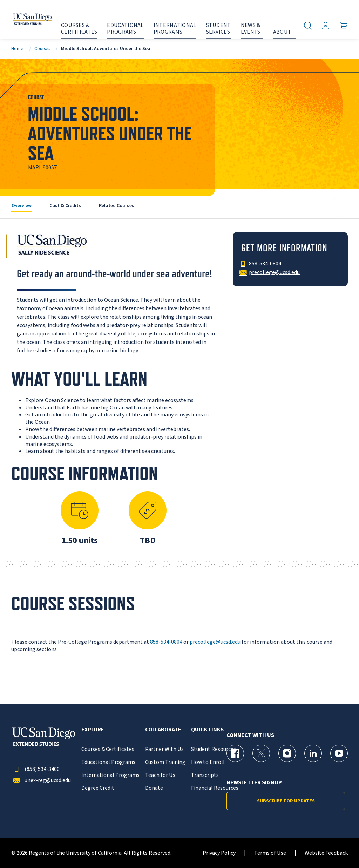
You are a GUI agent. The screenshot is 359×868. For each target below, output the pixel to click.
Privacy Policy (219, 853)
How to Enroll (208, 762)
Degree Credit (98, 788)
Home (17, 49)
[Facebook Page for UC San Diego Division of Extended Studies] (235, 753)
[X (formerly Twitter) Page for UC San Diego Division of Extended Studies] (261, 753)
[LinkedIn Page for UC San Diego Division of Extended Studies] (313, 753)
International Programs (110, 775)
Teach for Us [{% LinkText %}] (160, 775)
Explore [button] (93, 730)
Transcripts (205, 775)
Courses (42, 49)
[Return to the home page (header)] (26, 19)
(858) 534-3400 (35, 769)
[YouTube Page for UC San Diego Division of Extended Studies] (339, 753)
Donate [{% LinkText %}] (154, 788)
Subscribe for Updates (286, 801)
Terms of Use (270, 853)
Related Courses (117, 206)
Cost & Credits (65, 206)
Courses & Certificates (108, 749)
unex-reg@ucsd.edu (41, 781)
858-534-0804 (166, 642)
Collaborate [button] (163, 730)
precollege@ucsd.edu (215, 642)
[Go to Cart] (344, 26)
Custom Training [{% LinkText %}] (165, 762)
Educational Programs (108, 762)
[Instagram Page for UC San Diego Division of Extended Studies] (287, 753)
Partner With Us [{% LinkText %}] (164, 749)
